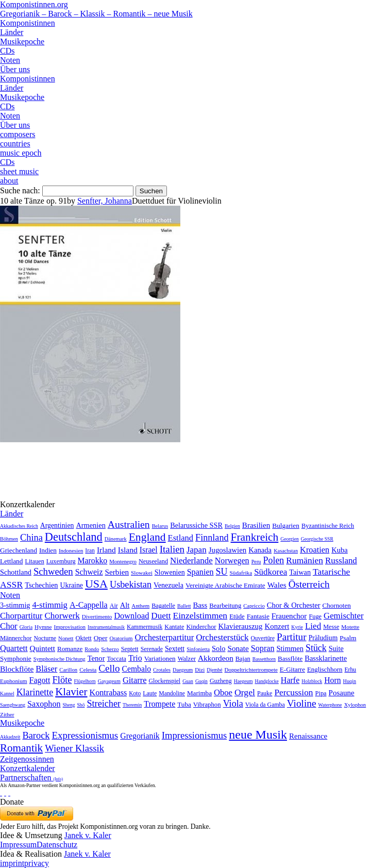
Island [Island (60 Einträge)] (128, 550)
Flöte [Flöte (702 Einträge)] (62, 680)
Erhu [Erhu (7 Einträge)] (350, 670)
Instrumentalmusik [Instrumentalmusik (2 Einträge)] (106, 627)
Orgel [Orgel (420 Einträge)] (245, 692)
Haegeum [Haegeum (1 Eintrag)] (243, 681)
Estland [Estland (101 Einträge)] (181, 538)
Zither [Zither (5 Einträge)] (7, 714)
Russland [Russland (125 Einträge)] (341, 561)
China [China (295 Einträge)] (31, 538)
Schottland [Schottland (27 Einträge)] (16, 572)
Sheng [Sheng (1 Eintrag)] (69, 705)
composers (18, 134)
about (9, 181)
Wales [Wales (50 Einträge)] (277, 585)
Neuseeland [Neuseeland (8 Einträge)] (153, 561)
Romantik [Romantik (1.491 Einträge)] (21, 748)
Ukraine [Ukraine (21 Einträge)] (72, 585)
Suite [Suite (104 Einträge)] (336, 648)
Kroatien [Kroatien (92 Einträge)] (315, 550)
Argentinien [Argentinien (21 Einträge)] (57, 525)
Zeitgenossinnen (27, 759)
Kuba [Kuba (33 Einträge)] (340, 550)
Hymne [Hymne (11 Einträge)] (43, 627)
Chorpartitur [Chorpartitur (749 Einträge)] (21, 616)
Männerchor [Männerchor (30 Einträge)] (16, 638)
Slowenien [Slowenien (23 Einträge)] (170, 572)
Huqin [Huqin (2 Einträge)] (350, 681)
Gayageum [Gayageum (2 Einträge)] (109, 681)
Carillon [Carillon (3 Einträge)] (68, 670)
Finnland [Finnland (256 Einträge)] (212, 538)
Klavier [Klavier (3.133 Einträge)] (71, 691)
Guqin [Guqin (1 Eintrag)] (201, 681)
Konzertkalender (28, 768)
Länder (12, 32)
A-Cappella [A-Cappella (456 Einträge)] (89, 605)
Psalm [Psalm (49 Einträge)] (348, 638)
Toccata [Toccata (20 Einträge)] (117, 659)
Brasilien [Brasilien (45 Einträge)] (256, 525)
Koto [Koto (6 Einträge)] (135, 693)
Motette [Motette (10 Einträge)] (350, 627)
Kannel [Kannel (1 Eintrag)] (7, 694)
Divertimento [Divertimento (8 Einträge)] (97, 616)
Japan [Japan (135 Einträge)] (197, 550)
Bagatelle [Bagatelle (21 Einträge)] (163, 606)
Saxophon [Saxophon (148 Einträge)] (44, 704)
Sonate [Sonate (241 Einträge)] (238, 648)
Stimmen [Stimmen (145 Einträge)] (290, 648)
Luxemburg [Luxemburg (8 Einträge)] (61, 561)
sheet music (19, 171)
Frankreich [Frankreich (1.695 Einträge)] (255, 537)
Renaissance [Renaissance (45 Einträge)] (308, 736)
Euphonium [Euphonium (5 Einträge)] (14, 681)
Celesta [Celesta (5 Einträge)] (88, 670)
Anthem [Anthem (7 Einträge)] (140, 606)
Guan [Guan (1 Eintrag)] (188, 681)
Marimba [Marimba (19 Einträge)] (199, 693)
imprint (12, 863)
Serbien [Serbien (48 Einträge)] (117, 572)
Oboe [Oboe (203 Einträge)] (223, 692)
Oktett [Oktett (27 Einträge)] (84, 638)
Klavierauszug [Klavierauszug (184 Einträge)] (241, 626)
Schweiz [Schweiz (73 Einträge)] (89, 572)
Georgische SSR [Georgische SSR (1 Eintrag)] (317, 539)
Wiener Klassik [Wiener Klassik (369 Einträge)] (74, 748)
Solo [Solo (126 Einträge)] (218, 648)
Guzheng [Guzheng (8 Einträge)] (221, 681)
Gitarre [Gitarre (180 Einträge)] (135, 680)
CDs (7, 51)
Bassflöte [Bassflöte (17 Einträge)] (290, 658)
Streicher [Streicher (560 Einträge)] (104, 704)
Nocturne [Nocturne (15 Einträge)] (45, 638)
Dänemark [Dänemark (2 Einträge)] (116, 539)
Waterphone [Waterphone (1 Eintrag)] (330, 705)
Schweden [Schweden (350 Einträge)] (53, 571)
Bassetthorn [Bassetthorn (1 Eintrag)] (264, 659)
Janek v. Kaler (88, 835)
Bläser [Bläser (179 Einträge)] (46, 669)
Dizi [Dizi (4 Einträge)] (200, 670)
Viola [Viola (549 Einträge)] (233, 704)
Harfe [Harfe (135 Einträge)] (290, 680)
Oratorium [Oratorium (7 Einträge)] (121, 638)
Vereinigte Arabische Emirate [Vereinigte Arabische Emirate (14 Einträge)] (225, 585)
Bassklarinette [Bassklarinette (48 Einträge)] (326, 658)
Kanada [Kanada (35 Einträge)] (260, 550)
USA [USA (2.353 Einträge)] (96, 584)
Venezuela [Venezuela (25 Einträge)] (168, 585)
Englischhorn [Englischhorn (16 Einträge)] (325, 670)
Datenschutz (57, 845)
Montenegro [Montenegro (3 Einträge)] (123, 561)
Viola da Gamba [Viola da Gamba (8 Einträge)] (265, 705)
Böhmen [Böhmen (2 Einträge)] (9, 539)
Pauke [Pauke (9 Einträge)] (265, 693)
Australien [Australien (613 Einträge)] (129, 524)
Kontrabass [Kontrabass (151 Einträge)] (108, 692)
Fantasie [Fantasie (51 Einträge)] (258, 616)
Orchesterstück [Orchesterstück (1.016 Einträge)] (222, 637)
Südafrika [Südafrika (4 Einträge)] (241, 573)
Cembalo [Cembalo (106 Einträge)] (137, 669)
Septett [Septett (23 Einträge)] (130, 649)
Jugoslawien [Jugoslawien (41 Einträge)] (228, 550)
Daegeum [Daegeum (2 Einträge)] (183, 670)
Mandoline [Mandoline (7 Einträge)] (172, 694)
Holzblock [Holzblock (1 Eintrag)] (312, 681)
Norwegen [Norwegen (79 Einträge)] (232, 561)
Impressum (18, 845)
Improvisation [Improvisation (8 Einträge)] (70, 627)
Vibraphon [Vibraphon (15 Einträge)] (207, 705)
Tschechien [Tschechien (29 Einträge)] (41, 585)
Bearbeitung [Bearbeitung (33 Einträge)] (225, 606)
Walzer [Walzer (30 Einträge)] (187, 659)
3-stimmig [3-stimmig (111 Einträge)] (15, 605)
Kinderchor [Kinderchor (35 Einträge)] (201, 627)
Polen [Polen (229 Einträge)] (274, 560)
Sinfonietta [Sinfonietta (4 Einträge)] (198, 649)
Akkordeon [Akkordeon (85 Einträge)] (216, 658)
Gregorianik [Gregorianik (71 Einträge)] (140, 736)
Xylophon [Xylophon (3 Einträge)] (355, 705)
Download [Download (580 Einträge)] (131, 616)
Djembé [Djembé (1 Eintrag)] (214, 670)
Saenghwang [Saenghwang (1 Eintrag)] (13, 705)
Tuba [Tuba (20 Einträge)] (184, 704)
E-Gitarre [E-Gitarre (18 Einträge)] (292, 669)
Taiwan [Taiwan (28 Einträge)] (300, 572)
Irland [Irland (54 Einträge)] (106, 550)
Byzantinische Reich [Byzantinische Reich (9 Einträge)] (328, 526)
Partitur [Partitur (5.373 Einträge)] (292, 637)
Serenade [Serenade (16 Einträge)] (152, 649)
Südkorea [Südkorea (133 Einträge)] (271, 572)
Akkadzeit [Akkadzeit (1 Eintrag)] (10, 737)
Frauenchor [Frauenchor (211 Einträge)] (289, 616)
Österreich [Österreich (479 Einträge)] (309, 584)
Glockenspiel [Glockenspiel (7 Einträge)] (164, 681)
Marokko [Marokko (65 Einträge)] (93, 561)
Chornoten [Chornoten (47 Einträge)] (336, 605)
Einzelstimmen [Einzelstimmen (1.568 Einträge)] (200, 615)
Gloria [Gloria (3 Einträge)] (26, 627)
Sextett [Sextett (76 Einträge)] (175, 649)
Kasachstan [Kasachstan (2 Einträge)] (286, 551)
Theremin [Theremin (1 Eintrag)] (132, 705)
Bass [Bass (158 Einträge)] (200, 605)
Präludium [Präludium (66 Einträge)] (323, 638)
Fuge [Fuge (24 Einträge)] (315, 616)
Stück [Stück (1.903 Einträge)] (316, 648)
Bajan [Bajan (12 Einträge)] (243, 659)
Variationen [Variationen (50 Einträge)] (160, 658)
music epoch (21, 153)
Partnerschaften (31, 778)
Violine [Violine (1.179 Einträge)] (302, 703)
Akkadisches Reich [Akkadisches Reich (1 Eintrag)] (19, 526)
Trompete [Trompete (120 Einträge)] (159, 704)
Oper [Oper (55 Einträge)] (101, 638)
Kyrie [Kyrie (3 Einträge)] (297, 627)
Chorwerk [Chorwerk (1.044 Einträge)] (62, 616)
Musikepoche (22, 41)
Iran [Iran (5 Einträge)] (90, 550)
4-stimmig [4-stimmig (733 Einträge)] (49, 605)
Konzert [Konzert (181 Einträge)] (277, 626)
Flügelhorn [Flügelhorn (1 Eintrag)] (85, 681)
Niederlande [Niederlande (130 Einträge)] (191, 561)
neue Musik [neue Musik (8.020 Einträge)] (258, 735)
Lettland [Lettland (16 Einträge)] (11, 561)
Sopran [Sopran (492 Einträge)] (263, 648)
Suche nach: (20, 190)
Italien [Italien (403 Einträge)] (172, 549)
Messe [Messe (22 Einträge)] (331, 627)
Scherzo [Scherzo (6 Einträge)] (110, 649)
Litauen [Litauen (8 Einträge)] (34, 561)
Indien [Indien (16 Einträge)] (48, 550)
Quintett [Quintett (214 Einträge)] (43, 648)
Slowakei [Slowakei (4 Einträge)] (142, 573)
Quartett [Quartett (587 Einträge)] (14, 648)
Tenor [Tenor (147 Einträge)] (96, 658)
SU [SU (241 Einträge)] (222, 572)
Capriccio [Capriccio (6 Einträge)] (254, 606)
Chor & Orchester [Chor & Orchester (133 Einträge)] (294, 605)
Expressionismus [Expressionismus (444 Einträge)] (85, 735)
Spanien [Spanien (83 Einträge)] (200, 572)
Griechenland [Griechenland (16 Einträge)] (19, 550)
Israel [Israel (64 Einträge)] (149, 550)
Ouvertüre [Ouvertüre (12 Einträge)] (263, 638)
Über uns (15, 69)
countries (15, 144)
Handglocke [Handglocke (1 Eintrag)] (266, 681)
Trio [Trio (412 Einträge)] (135, 658)
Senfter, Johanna (105, 201)
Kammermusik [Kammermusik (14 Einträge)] (145, 627)
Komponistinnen (28, 23)
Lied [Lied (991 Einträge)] (313, 626)
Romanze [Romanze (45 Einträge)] (70, 649)
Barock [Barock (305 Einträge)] (36, 736)
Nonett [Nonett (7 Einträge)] (66, 638)
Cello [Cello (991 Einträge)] (109, 668)
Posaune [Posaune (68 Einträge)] (342, 693)
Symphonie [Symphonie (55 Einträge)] (16, 658)
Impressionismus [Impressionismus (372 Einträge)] (195, 735)
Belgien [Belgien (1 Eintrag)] (232, 526)
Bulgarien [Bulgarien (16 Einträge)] (286, 525)
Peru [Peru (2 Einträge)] (256, 562)
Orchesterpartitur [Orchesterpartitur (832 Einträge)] (165, 637)
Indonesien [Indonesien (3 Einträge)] (71, 550)
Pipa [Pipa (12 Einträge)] (321, 693)
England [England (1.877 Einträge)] (147, 537)
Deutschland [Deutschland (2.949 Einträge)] (74, 537)
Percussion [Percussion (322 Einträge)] (293, 692)
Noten (10, 60)
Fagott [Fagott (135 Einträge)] (40, 680)
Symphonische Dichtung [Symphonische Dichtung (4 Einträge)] (60, 659)
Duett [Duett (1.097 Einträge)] (161, 616)
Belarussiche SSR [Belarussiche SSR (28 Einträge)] (196, 525)
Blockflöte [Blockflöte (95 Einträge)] (17, 669)
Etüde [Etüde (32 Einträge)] (237, 616)
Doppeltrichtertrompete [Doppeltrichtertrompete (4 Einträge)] (251, 670)
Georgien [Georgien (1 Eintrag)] (290, 539)
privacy (37, 863)
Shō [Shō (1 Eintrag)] (81, 705)
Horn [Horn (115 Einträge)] (332, 680)
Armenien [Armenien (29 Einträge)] (90, 525)
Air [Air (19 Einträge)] (114, 606)
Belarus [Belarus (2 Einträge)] (160, 526)
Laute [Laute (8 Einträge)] (150, 693)
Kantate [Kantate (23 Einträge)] (174, 627)
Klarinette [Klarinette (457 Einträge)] (35, 692)
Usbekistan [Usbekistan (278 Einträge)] (131, 585)
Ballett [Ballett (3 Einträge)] (184, 606)
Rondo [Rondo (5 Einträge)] (92, 649)
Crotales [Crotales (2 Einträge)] (162, 670)
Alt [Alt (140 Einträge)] (125, 605)
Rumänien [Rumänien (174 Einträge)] (305, 560)
